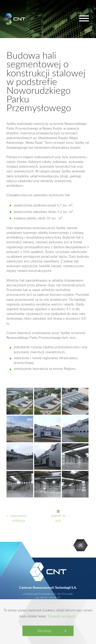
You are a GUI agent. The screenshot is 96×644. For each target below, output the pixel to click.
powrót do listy (58, 518)
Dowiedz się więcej (62, 616)
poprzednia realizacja (18, 518)
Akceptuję (44, 631)
